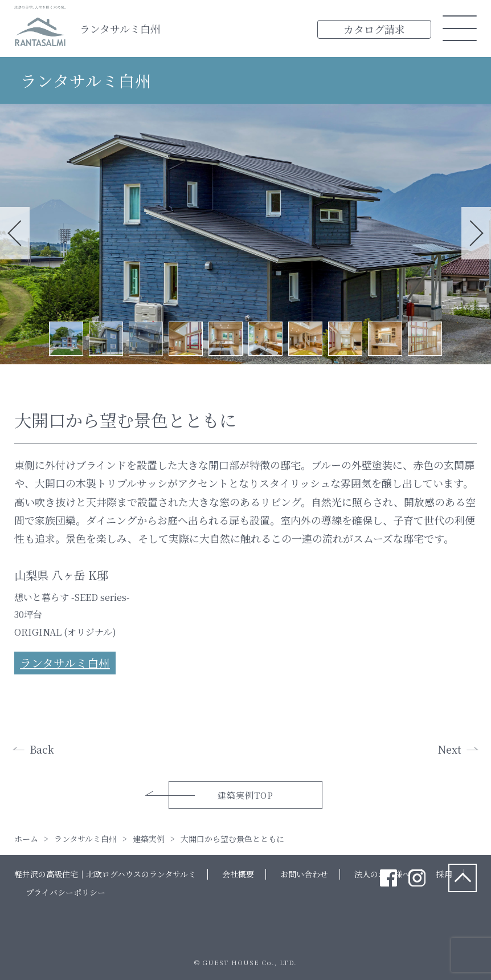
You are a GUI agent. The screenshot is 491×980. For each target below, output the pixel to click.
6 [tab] (265, 339)
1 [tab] (66, 339)
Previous (15, 233)
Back (42, 749)
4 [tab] (186, 339)
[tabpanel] (245, 234)
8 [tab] (345, 339)
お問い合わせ (304, 874)
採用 (444, 874)
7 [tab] (305, 339)
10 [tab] (425, 339)
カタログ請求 (374, 29)
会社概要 (238, 874)
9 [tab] (385, 339)
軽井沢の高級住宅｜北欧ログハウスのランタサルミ (105, 874)
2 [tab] (106, 339)
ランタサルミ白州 (120, 29)
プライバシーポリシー (66, 892)
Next (476, 233)
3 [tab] (146, 339)
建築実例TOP (245, 795)
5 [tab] (226, 339)
